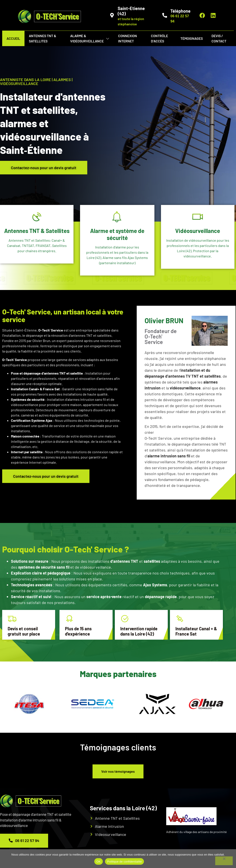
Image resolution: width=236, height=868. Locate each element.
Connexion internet (128, 38)
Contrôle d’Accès (159, 38)
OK (99, 862)
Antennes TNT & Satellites (43, 38)
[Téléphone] (165, 15)
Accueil (13, 38)
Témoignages (192, 38)
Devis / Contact (219, 38)
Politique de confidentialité (124, 862)
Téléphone (180, 11)
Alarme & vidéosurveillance (90, 38)
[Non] (224, 861)
